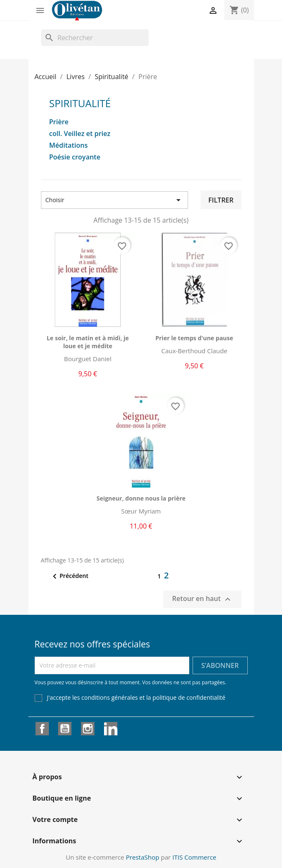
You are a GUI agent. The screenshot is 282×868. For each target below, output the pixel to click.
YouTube (65, 729)
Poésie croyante (75, 157)
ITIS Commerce (194, 857)
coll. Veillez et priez (80, 134)
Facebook (42, 729)
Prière (59, 122)
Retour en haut (202, 599)
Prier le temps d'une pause (194, 338)
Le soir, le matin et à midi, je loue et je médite (88, 342)
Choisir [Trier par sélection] (115, 200)
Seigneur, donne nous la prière (141, 498)
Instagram (88, 729)
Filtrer (221, 200)
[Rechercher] (95, 38)
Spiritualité (80, 103)
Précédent (69, 576)
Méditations (69, 145)
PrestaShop (142, 857)
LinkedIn (111, 729)
